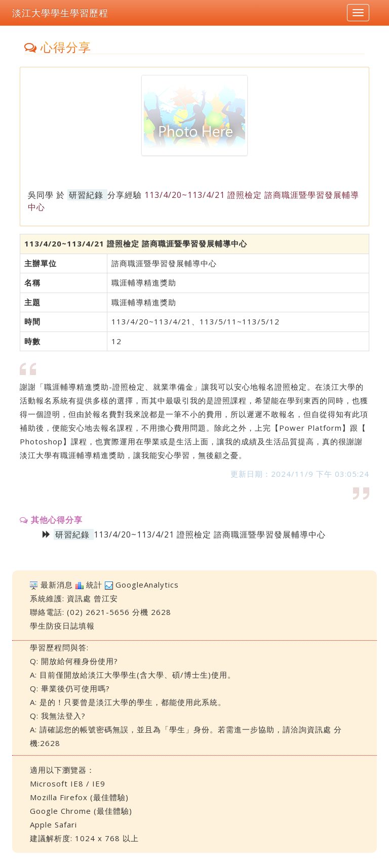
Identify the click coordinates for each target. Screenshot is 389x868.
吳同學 (41, 195)
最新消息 (57, 585)
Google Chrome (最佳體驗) (81, 811)
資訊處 (79, 598)
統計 (94, 585)
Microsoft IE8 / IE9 (68, 783)
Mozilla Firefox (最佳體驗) (79, 797)
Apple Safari (53, 824)
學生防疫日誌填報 (62, 626)
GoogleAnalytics (147, 585)
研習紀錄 (86, 195)
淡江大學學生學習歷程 (60, 13)
